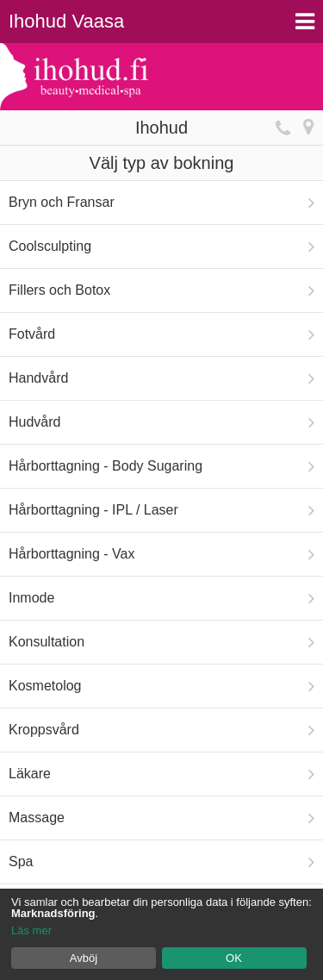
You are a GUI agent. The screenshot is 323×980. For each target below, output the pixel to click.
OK (234, 958)
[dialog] (161, 934)
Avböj (84, 958)
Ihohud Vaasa (66, 21)
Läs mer (31, 930)
